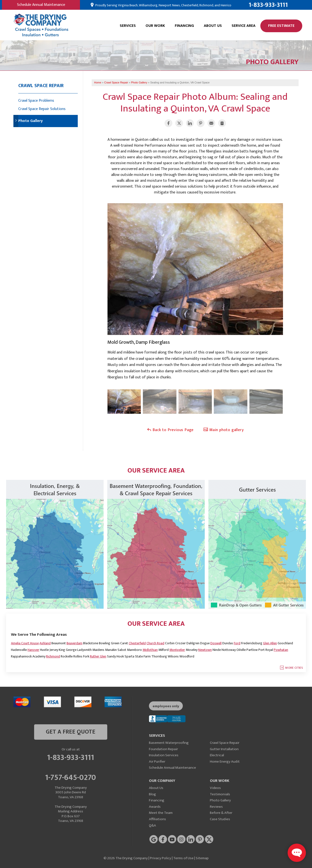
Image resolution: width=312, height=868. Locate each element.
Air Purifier (157, 762)
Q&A (152, 825)
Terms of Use (183, 858)
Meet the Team (161, 813)
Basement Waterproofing (169, 743)
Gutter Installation (224, 749)
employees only (166, 706)
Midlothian (150, 650)
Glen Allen (270, 643)
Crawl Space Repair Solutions (42, 109)
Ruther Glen (98, 656)
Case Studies (220, 819)
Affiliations (157, 819)
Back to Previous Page (170, 430)
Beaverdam (74, 643)
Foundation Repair (163, 749)
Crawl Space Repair (41, 86)
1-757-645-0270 (71, 777)
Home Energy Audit (225, 762)
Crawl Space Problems (36, 101)
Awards (155, 807)
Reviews (216, 807)
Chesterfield (137, 643)
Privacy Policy (161, 858)
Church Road (155, 643)
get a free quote (71, 732)
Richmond (53, 656)
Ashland (45, 643)
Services (128, 26)
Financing (184, 26)
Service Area (244, 26)
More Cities (294, 668)
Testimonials (220, 794)
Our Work (155, 26)
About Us (213, 26)
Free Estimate (281, 26)
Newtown (205, 650)
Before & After (221, 813)
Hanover (33, 650)
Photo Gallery (30, 121)
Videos (215, 788)
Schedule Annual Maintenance (41, 5)
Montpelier (177, 650)
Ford (237, 643)
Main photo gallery (223, 430)
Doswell (216, 643)
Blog (152, 794)
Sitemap (202, 858)
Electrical (217, 755)
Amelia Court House (25, 643)
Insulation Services (164, 755)
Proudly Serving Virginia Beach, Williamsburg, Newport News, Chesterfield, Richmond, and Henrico (163, 5)
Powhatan (281, 650)
